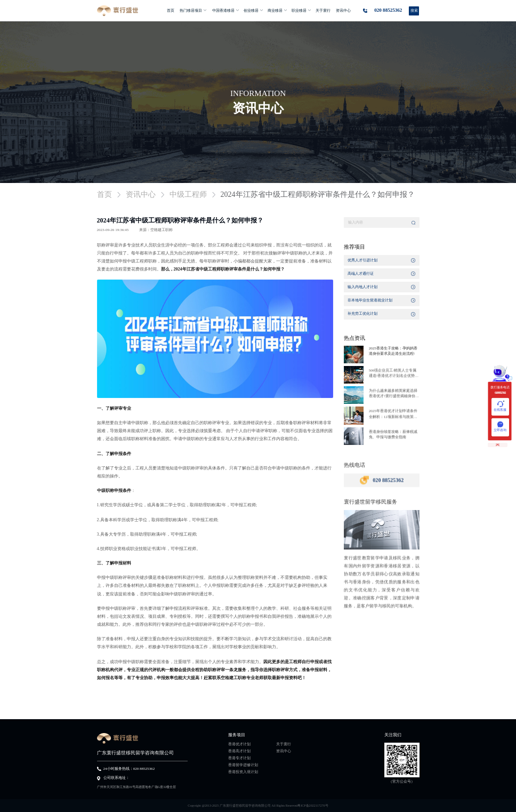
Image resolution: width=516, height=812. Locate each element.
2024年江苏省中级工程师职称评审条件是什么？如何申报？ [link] (318, 195)
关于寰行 (284, 744)
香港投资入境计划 (243, 772)
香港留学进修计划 (243, 765)
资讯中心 (284, 751)
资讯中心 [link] (141, 195)
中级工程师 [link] (188, 195)
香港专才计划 (239, 758)
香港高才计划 (239, 751)
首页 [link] (104, 195)
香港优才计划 (239, 744)
